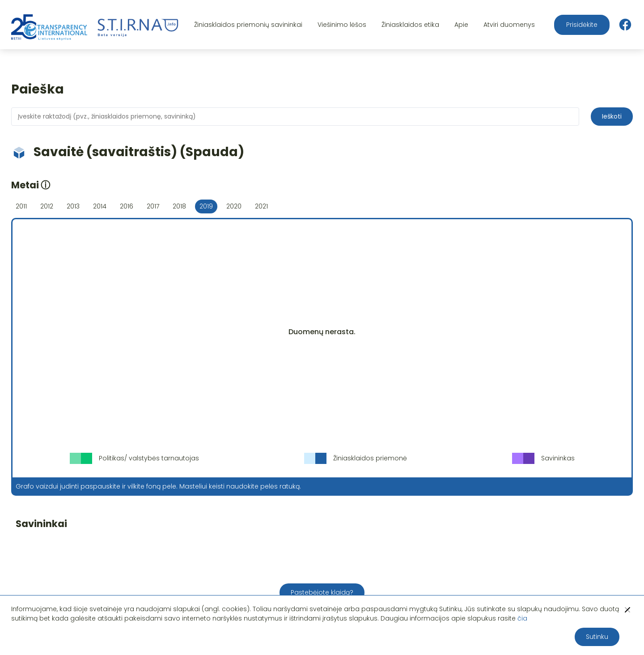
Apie (461, 25)
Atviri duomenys (509, 25)
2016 (127, 206)
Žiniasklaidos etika (410, 25)
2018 (179, 206)
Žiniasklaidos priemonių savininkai (248, 25)
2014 (100, 206)
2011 (21, 206)
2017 (153, 206)
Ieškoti (612, 116)
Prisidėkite (582, 25)
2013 (73, 206)
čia (522, 618)
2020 (234, 206)
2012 (47, 206)
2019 (206, 206)
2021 (261, 206)
